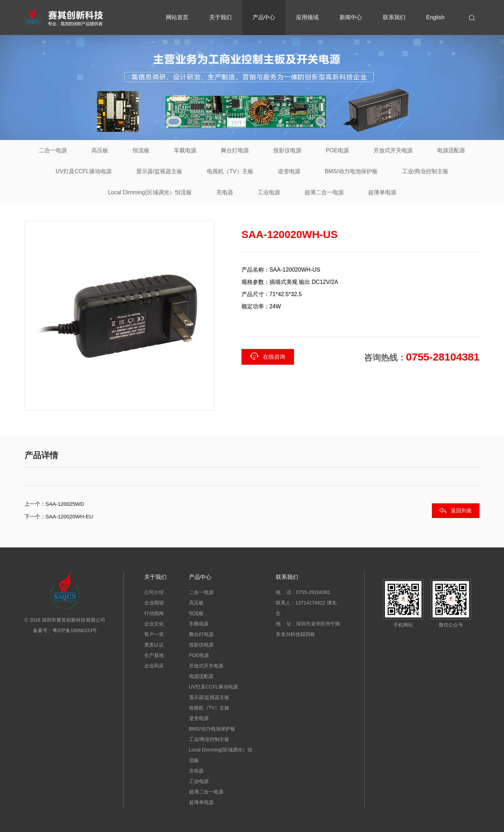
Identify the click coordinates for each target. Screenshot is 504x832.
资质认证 (154, 645)
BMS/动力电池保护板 (351, 171)
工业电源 (269, 192)
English (435, 17)
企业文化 (154, 624)
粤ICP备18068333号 (75, 630)
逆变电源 (289, 171)
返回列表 (461, 511)
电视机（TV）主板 (230, 171)
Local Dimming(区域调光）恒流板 (150, 192)
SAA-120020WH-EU (69, 516)
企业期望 (154, 603)
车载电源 (185, 150)
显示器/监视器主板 (159, 171)
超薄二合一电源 (324, 192)
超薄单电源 (382, 192)
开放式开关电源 (393, 150)
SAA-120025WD (65, 504)
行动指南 (154, 613)
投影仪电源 (287, 150)
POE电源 (337, 150)
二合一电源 (53, 150)
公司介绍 (154, 592)
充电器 (225, 192)
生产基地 (154, 655)
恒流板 (141, 150)
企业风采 (154, 666)
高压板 (100, 150)
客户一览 (154, 634)
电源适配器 (451, 150)
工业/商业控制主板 (425, 171)
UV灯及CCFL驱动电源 (84, 171)
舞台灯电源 (235, 150)
